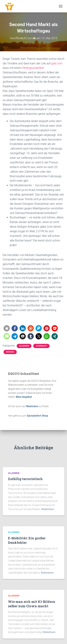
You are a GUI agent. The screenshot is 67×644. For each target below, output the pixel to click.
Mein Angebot (24, 397)
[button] (7, 328)
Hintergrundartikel (33, 68)
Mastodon (32, 406)
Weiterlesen (48, 509)
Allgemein (24, 346)
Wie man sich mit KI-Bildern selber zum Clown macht (32, 604)
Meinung (10, 352)
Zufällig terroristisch (25, 479)
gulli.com (57, 63)
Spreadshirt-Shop (37, 416)
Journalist (41, 346)
